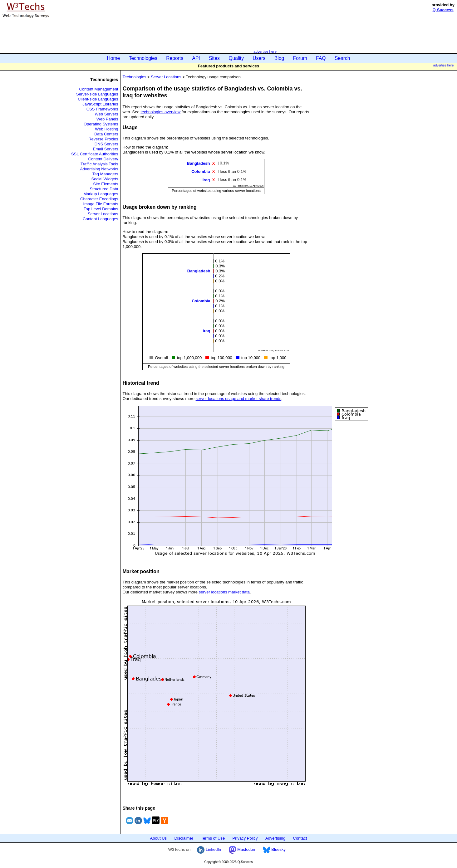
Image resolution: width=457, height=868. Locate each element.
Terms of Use (213, 838)
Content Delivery (103, 159)
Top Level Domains (101, 209)
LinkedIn (209, 849)
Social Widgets (105, 179)
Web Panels (107, 119)
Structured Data (104, 189)
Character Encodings (99, 199)
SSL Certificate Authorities (95, 154)
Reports (175, 58)
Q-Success (443, 10)
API (196, 58)
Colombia (201, 171)
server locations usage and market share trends (239, 399)
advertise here (265, 51)
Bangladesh (199, 163)
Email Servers (106, 149)
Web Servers (107, 114)
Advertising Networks (99, 169)
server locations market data (224, 592)
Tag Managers (105, 174)
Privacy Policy (245, 838)
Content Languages (100, 219)
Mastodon (242, 849)
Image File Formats (101, 204)
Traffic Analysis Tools (99, 164)
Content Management (98, 89)
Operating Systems (101, 124)
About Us (158, 838)
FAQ (321, 58)
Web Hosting (106, 129)
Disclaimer (184, 838)
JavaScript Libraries (100, 104)
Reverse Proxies (103, 139)
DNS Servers (106, 144)
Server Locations (103, 214)
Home (114, 58)
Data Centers (106, 134)
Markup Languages (101, 194)
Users (259, 58)
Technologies (143, 58)
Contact (300, 838)
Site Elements (106, 184)
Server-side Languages (97, 94)
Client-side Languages (98, 99)
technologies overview (160, 112)
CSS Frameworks (102, 109)
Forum (300, 58)
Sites (214, 58)
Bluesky (274, 849)
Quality (236, 58)
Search (342, 58)
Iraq (206, 180)
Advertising (275, 838)
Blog (279, 58)
